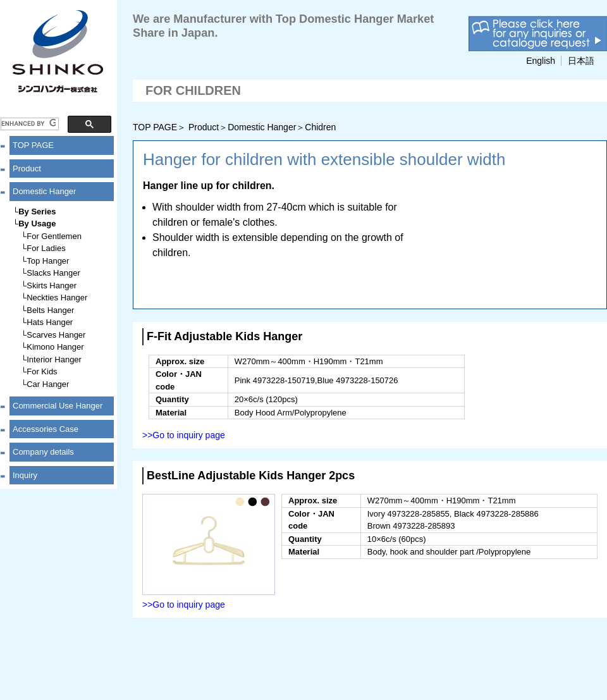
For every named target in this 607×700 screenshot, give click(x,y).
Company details (43, 452)
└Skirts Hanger (49, 286)
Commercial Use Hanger (58, 406)
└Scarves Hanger (53, 335)
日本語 (581, 61)
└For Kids (39, 371)
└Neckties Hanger (54, 298)
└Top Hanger (45, 261)
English (541, 61)
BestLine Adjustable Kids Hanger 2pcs (251, 476)
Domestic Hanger (44, 191)
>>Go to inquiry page (184, 435)
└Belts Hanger (47, 310)
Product (27, 169)
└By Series (34, 212)
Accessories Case (46, 429)
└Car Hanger (45, 384)
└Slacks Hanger (51, 273)
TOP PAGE (33, 145)
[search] (28, 124)
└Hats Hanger (47, 322)
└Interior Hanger (51, 359)
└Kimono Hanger (52, 347)
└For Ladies (43, 248)
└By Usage (34, 224)
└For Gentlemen (51, 236)
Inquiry (25, 475)
